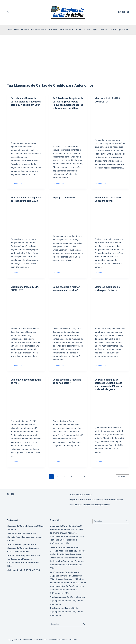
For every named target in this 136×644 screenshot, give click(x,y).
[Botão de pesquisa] (84, 624)
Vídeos (87, 30)
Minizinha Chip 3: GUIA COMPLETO (23, 570)
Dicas (79, 30)
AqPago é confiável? (64, 198)
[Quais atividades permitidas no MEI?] (26, 401)
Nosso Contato (76, 505)
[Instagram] (124, 12)
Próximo (123, 477)
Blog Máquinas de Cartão (62, 597)
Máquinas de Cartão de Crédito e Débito (27, 30)
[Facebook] (119, 12)
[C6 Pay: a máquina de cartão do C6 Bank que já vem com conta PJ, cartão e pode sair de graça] (110, 408)
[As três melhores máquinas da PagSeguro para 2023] (26, 219)
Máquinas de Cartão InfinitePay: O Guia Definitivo (25, 528)
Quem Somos (100, 30)
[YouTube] (128, 12)
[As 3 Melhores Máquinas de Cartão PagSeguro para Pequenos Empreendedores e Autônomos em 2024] (68, 127)
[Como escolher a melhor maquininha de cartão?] (68, 309)
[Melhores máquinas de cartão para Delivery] (110, 309)
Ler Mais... (16, 183)
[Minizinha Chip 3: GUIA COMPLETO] (110, 120)
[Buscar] (8, 12)
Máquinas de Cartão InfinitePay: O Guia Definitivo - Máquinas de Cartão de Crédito (67, 529)
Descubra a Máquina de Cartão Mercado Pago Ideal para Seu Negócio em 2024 (26, 102)
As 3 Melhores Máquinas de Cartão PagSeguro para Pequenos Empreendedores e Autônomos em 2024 (23, 561)
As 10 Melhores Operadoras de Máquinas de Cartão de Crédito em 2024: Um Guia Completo (23, 548)
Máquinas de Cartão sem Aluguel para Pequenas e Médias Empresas (96, 500)
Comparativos (67, 30)
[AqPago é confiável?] (68, 216)
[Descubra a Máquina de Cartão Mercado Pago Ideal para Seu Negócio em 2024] (26, 123)
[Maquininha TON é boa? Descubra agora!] (110, 219)
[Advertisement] (68, 55)
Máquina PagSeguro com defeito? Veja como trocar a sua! (68, 601)
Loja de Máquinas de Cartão (81, 495)
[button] (46, 30)
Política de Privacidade (91, 505)
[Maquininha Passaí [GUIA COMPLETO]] (26, 309)
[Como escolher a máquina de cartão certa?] (68, 401)
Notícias (53, 30)
